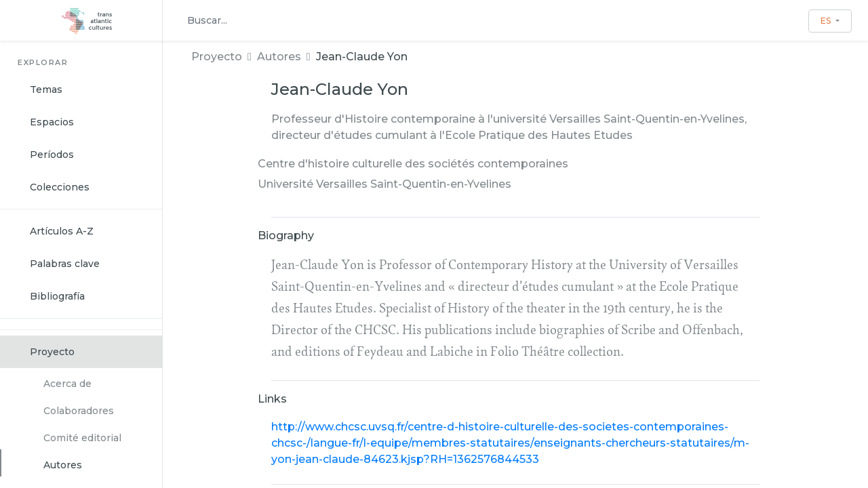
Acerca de (67, 384)
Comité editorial (82, 438)
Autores (63, 465)
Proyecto (52, 352)
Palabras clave (65, 264)
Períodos (52, 155)
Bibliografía (57, 296)
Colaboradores (79, 411)
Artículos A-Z (62, 231)
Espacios (52, 122)
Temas (46, 89)
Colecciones (60, 187)
